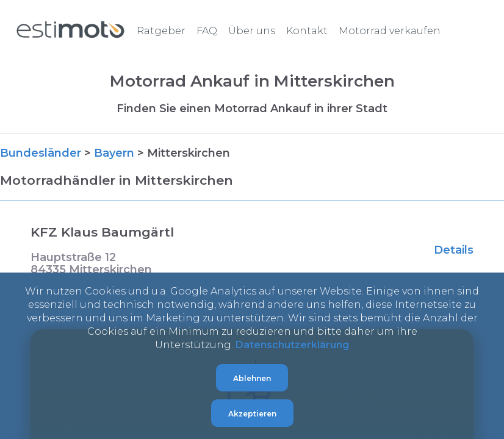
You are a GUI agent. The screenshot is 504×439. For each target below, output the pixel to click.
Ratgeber (161, 31)
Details (454, 250)
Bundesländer (41, 153)
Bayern (114, 153)
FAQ (207, 31)
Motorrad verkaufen (390, 31)
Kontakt (307, 31)
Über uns (252, 31)
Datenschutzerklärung (292, 345)
